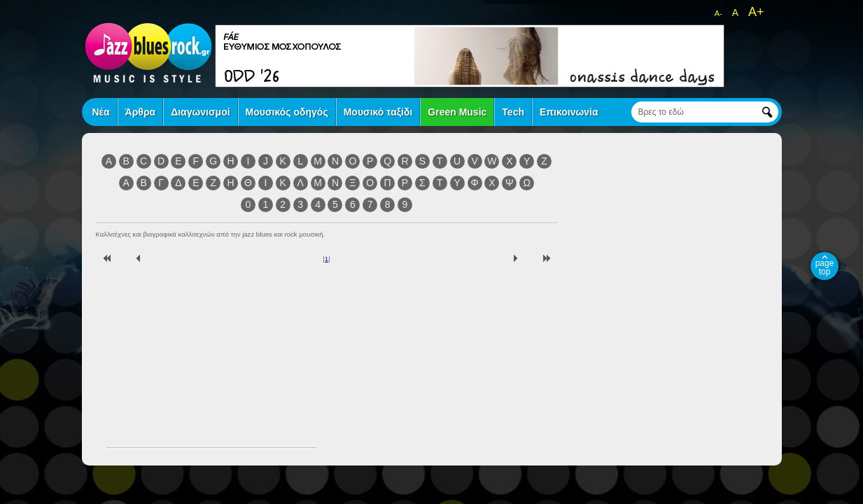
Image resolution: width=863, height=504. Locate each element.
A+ (756, 12)
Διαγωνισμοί (200, 112)
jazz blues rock (148, 52)
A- (718, 13)
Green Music (457, 112)
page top (825, 267)
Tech (513, 112)
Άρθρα (141, 112)
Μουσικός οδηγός (287, 112)
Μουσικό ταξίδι (378, 112)
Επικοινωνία (569, 112)
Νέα (101, 112)
